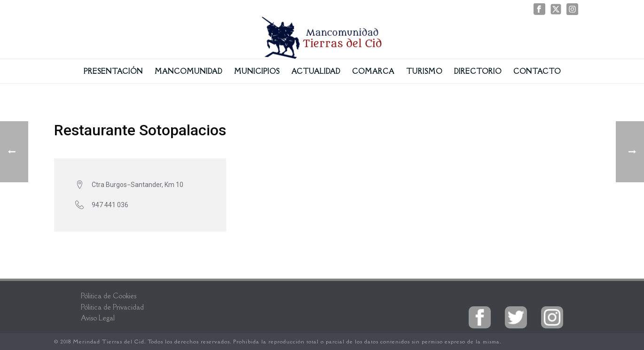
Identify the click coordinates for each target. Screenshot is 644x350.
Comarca (373, 71)
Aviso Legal (98, 318)
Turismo (424, 71)
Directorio (478, 71)
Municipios (257, 71)
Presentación (113, 71)
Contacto (537, 71)
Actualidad (316, 71)
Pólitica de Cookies (109, 296)
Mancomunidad (188, 71)
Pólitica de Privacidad (112, 307)
